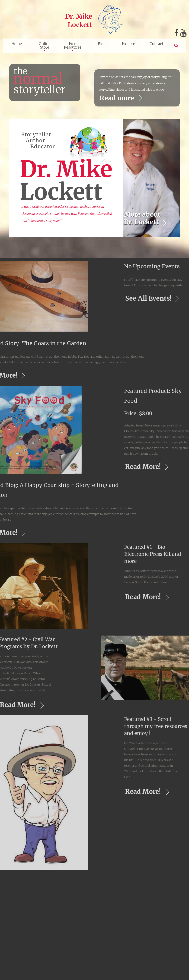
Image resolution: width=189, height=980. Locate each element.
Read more (118, 98)
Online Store (45, 45)
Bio (101, 44)
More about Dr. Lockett (142, 218)
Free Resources (73, 45)
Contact (156, 44)
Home (17, 44)
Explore (129, 44)
